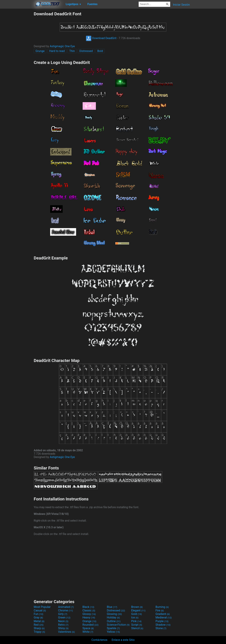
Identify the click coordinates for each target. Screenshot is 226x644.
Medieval (164, 617)
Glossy (89, 614)
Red (39, 625)
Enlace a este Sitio (123, 640)
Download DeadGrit (101, 38)
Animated (66, 607)
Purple (162, 621)
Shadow (163, 625)
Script (137, 625)
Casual (40, 610)
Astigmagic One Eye (62, 46)
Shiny (63, 628)
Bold (100, 51)
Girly (63, 614)
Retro (63, 625)
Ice (135, 617)
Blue (112, 607)
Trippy (39, 632)
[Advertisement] (17, 64)
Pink (136, 621)
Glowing (114, 614)
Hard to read (57, 51)
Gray (38, 617)
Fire (160, 610)
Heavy (89, 617)
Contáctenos (99, 640)
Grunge (40, 51)
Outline (114, 621)
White (88, 632)
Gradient (163, 614)
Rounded (90, 625)
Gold (137, 614)
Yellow (113, 632)
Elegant (138, 610)
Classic (89, 610)
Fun (38, 614)
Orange (89, 621)
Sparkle (113, 628)
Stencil (137, 628)
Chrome (66, 610)
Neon (63, 621)
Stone (161, 628)
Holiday (113, 617)
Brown (137, 607)
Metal (39, 621)
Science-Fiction (118, 625)
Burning (162, 607)
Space (88, 628)
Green (64, 617)
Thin (72, 51)
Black (88, 607)
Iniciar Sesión (181, 5)
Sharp (39, 628)
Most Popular (42, 607)
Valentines (66, 632)
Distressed (86, 51)
